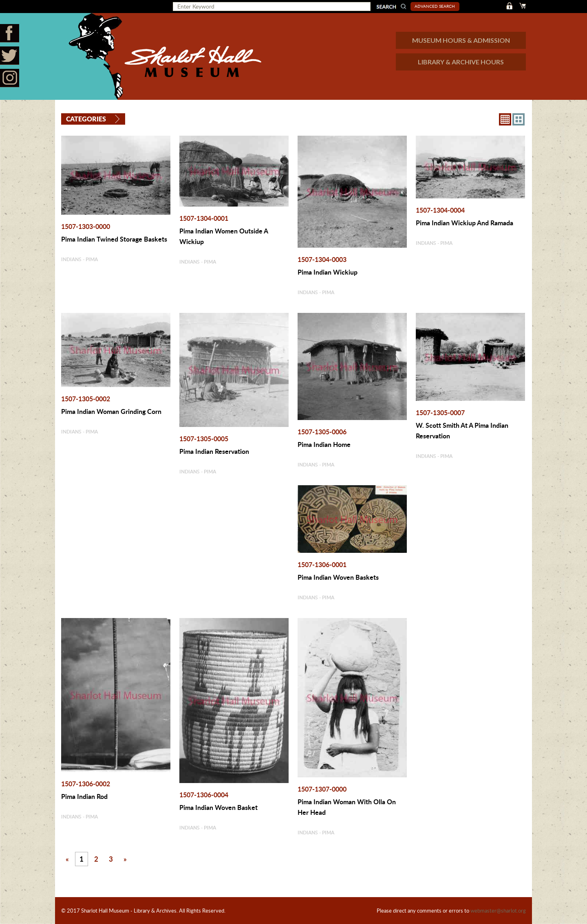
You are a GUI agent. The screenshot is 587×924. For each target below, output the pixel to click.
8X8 (505, 119)
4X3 (519, 119)
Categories (86, 119)
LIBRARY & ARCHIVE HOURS (461, 62)
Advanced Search (435, 6)
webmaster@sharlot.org (498, 911)
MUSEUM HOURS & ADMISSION (461, 40)
